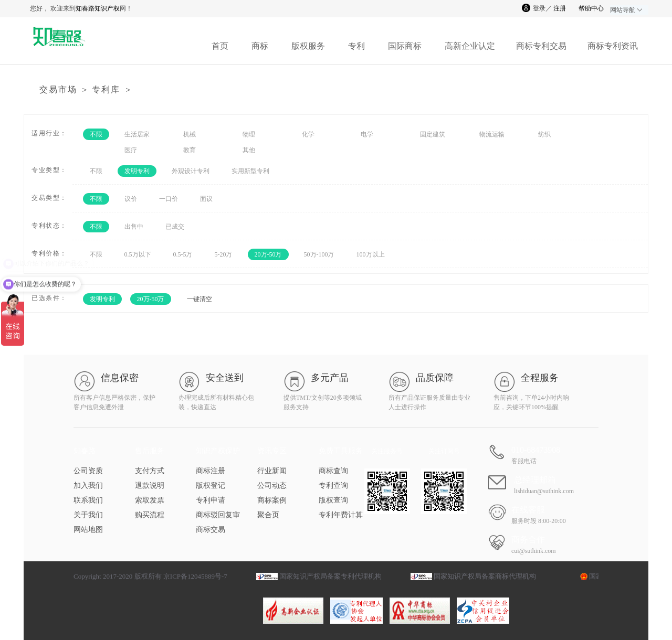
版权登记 (211, 486)
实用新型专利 (250, 171)
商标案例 (272, 500)
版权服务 (308, 46)
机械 (190, 134)
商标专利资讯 (613, 46)
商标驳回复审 (218, 515)
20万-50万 (268, 254)
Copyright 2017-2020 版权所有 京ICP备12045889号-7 (150, 576)
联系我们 (88, 500)
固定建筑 (433, 134)
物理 (249, 134)
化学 (308, 134)
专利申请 (211, 500)
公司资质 (88, 471)
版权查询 (333, 500)
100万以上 (371, 254)
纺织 (544, 134)
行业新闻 (272, 471)
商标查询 (333, 471)
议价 (131, 199)
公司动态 (272, 486)
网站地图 (88, 530)
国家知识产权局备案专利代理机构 (330, 576)
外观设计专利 (191, 171)
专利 (356, 46)
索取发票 (150, 500)
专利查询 (333, 486)
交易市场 (58, 89)
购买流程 (150, 515)
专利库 (106, 89)
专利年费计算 (341, 515)
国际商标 (405, 46)
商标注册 (211, 471)
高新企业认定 (470, 46)
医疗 (131, 150)
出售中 (134, 227)
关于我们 (88, 515)
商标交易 (211, 530)
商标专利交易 (541, 46)
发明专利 (137, 171)
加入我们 (88, 486)
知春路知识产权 (98, 8)
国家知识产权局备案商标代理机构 (485, 576)
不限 (96, 134)
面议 (206, 199)
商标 (260, 46)
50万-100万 (319, 254)
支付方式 (150, 471)
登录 (539, 8)
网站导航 (626, 10)
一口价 (169, 199)
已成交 (175, 227)
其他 (249, 150)
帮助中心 (591, 8)
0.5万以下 (138, 254)
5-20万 (224, 254)
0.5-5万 (183, 254)
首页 (220, 46)
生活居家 (137, 134)
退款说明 (150, 486)
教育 (190, 150)
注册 (560, 8)
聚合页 (268, 515)
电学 (367, 134)
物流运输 (492, 134)
